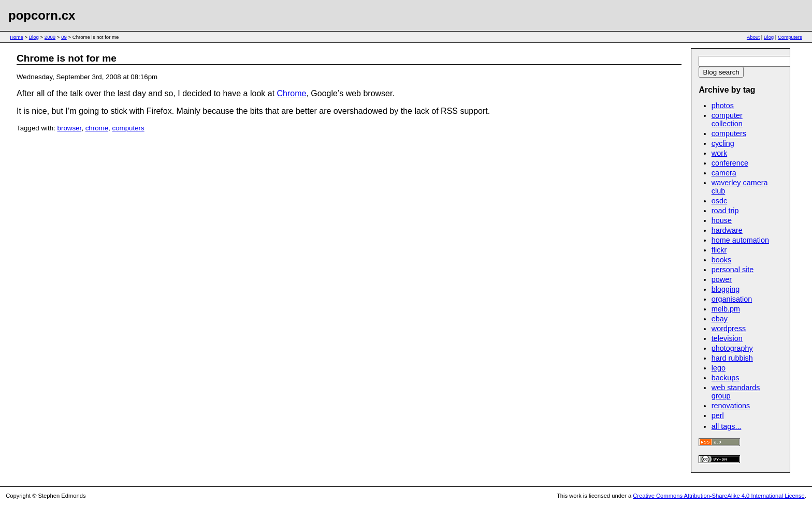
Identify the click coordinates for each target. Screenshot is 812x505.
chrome (97, 128)
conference (730, 163)
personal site (733, 270)
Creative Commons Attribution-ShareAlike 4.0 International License (719, 496)
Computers (790, 37)
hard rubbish (732, 358)
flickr (719, 250)
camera (724, 173)
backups (726, 378)
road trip (725, 211)
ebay (720, 319)
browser (70, 128)
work (719, 153)
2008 (50, 37)
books (721, 260)
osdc (719, 201)
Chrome (292, 93)
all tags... (727, 426)
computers (128, 128)
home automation (740, 240)
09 (64, 37)
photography (732, 348)
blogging (726, 289)
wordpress (729, 329)
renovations (731, 406)
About (753, 37)
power (722, 279)
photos (723, 106)
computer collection (727, 120)
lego (719, 368)
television (727, 338)
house (722, 220)
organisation (732, 299)
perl (718, 415)
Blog (34, 37)
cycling (723, 143)
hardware (727, 230)
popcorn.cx (42, 15)
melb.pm (726, 309)
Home (17, 37)
